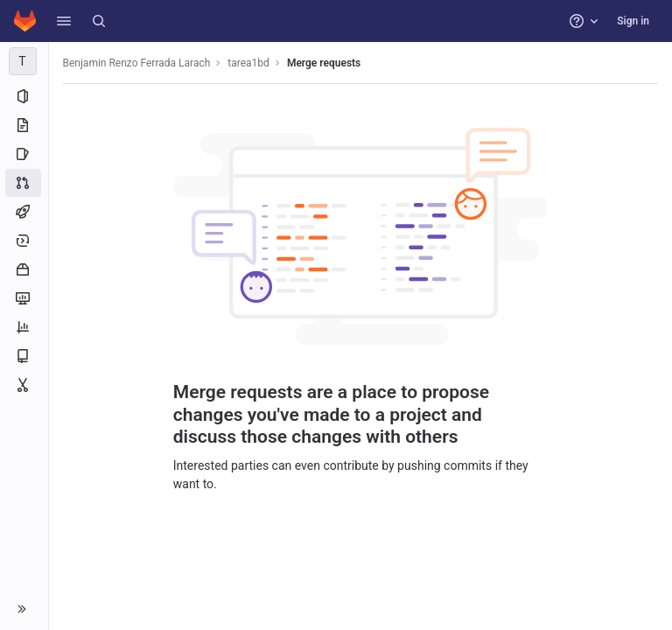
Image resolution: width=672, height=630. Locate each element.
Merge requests (324, 63)
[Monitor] (24, 298)
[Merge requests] (24, 183)
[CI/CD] (24, 212)
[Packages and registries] (24, 269)
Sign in (633, 21)
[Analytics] (24, 327)
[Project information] (24, 96)
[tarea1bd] (24, 61)
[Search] (99, 21)
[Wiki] (24, 356)
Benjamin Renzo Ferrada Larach (137, 63)
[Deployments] (24, 241)
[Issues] (24, 154)
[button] (64, 21)
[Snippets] (24, 385)
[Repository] (24, 125)
